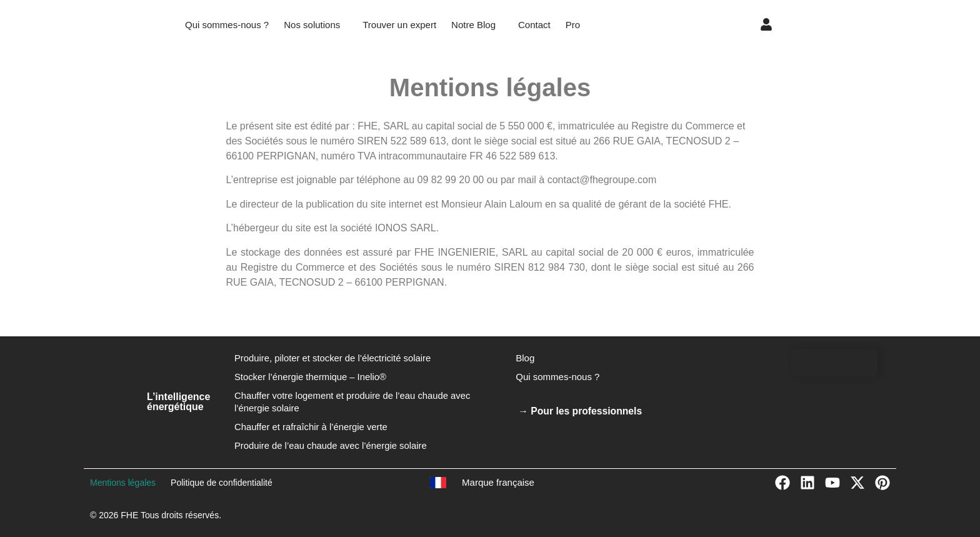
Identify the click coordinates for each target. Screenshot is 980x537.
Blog (525, 358)
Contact (534, 25)
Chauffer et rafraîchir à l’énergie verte (312, 427)
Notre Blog (473, 25)
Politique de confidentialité (222, 483)
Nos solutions (312, 25)
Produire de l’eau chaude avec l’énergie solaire (332, 445)
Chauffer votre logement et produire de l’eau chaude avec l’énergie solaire (354, 402)
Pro (573, 25)
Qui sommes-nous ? (227, 25)
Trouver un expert (399, 25)
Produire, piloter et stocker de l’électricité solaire (334, 358)
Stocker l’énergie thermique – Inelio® (311, 377)
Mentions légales (123, 483)
